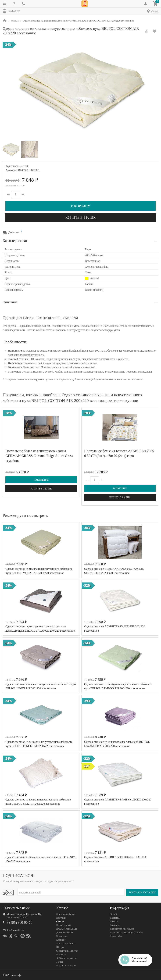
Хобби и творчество (67, 958)
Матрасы (61, 955)
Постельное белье (66, 914)
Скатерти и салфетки (67, 951)
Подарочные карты (66, 966)
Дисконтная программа (122, 929)
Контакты (115, 925)
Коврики (61, 940)
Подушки (61, 918)
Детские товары (65, 933)
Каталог (11, 11)
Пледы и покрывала (67, 929)
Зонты (60, 962)
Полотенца (62, 936)
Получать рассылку (142, 893)
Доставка (115, 918)
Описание (10, 302)
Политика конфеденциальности (126, 933)
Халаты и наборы (65, 944)
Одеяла (60, 922)
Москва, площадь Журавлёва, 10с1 (25, 914)
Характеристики (15, 241)
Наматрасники (64, 925)
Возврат (114, 922)
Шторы (60, 947)
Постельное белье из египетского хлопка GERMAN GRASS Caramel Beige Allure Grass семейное (39, 456)
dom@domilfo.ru (15, 930)
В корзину (80, 206)
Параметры (41, 480)
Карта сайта (116, 936)
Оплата (114, 914)
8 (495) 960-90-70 (19, 922)
